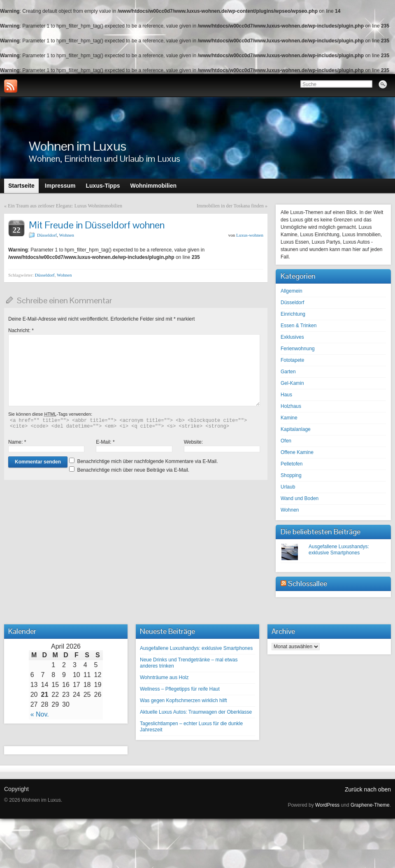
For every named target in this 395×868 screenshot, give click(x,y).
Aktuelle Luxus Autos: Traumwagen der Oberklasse (196, 712)
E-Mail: (105, 442)
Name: (17, 442)
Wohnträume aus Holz (164, 677)
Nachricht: (21, 330)
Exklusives (292, 337)
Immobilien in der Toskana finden (230, 206)
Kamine (289, 418)
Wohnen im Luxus (77, 146)
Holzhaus (291, 406)
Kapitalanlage (296, 429)
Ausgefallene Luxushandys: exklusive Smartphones (339, 550)
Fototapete (292, 360)
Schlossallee (308, 583)
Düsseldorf (47, 235)
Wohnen (67, 235)
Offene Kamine (297, 452)
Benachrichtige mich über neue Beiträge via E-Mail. (133, 470)
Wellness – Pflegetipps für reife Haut (180, 689)
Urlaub (288, 487)
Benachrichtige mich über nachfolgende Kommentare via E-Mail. (147, 461)
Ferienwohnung (298, 349)
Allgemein (292, 291)
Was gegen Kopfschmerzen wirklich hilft (184, 700)
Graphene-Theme (370, 805)
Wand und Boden (300, 498)
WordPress (327, 805)
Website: (193, 442)
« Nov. (40, 714)
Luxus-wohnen (250, 235)
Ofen (286, 441)
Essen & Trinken (299, 326)
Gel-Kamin (292, 383)
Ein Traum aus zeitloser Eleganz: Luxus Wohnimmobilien (65, 206)
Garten (288, 372)
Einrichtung (293, 314)
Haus (286, 395)
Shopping (291, 475)
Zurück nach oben (368, 789)
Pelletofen (292, 464)
